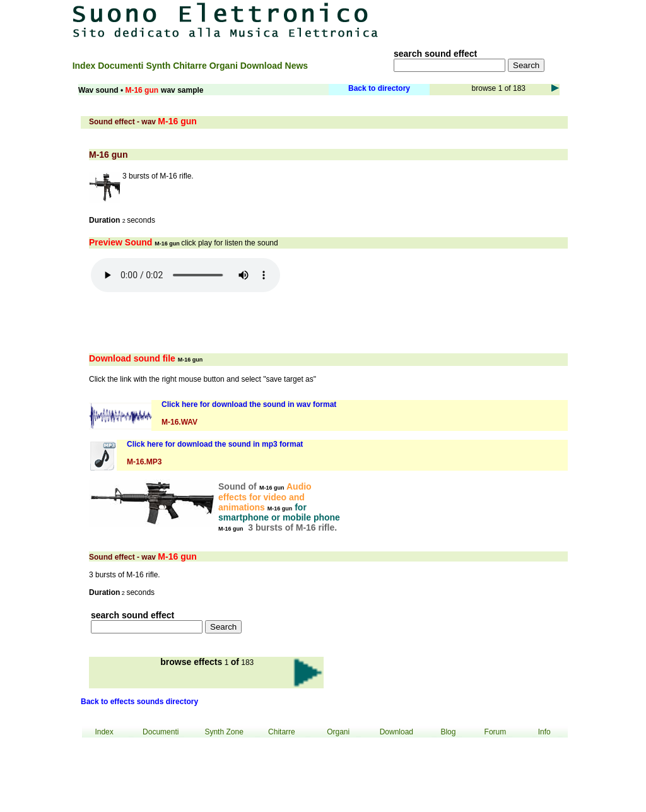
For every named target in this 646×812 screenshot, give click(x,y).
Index (85, 66)
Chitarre (191, 66)
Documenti (122, 66)
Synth (159, 66)
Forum (496, 732)
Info (544, 732)
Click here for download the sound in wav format (249, 404)
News (297, 66)
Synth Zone (224, 732)
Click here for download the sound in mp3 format (215, 444)
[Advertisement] (486, 20)
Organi (225, 66)
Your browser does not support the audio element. (185, 275)
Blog (448, 732)
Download (263, 66)
